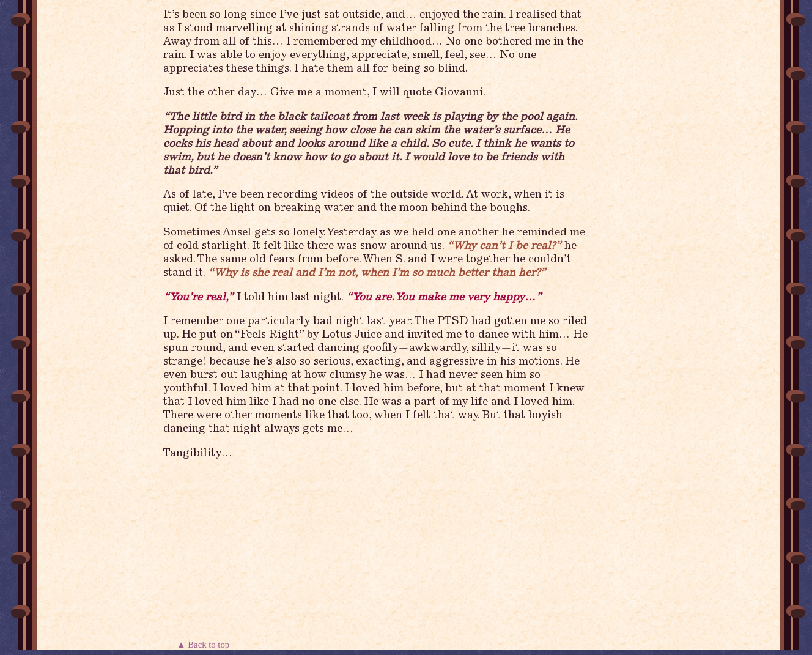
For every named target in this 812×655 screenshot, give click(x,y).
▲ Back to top (204, 645)
